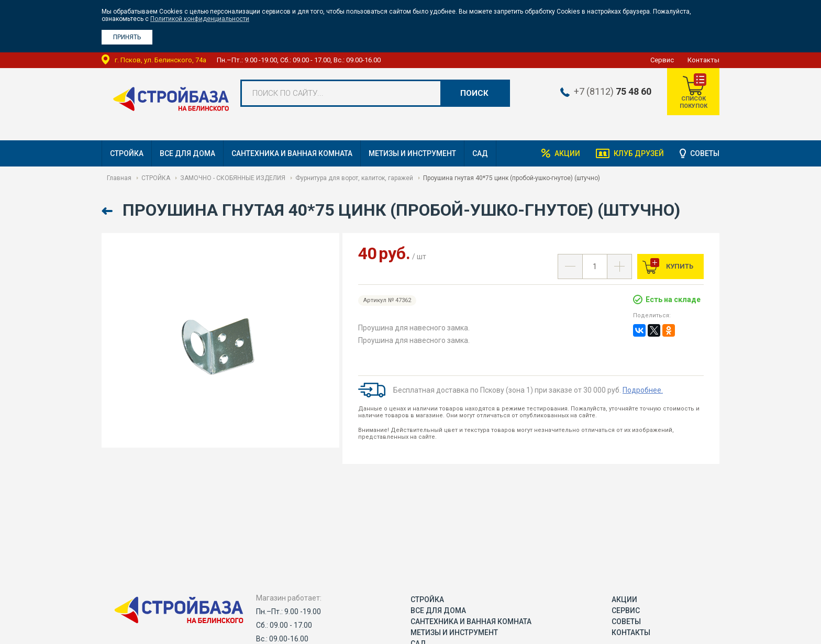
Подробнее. (643, 390)
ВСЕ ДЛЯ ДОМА (187, 153)
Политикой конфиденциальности (200, 19)
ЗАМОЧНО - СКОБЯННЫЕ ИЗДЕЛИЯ (233, 178)
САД (480, 153)
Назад (108, 211)
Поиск (474, 93)
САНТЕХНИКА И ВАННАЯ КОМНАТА (292, 153)
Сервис (662, 60)
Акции (567, 153)
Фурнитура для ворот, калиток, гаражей (354, 178)
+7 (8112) (613, 92)
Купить (679, 266)
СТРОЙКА (127, 153)
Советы (705, 153)
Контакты (703, 60)
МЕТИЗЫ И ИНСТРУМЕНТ (412, 153)
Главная (119, 178)
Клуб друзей (639, 153)
